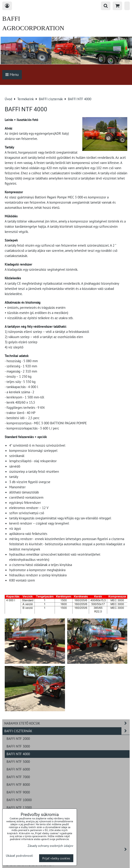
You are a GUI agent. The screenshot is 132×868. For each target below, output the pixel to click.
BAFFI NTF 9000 (18, 792)
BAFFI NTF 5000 (18, 761)
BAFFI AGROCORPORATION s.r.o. (33, 28)
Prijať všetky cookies (56, 858)
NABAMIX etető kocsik (67, 723)
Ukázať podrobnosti (19, 856)
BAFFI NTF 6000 (18, 769)
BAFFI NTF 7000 (18, 777)
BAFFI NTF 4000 (18, 754)
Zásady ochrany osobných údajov (50, 846)
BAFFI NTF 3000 (18, 746)
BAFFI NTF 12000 (19, 807)
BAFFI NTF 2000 (18, 738)
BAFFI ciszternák (67, 731)
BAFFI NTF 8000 (18, 784)
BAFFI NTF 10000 (19, 800)
